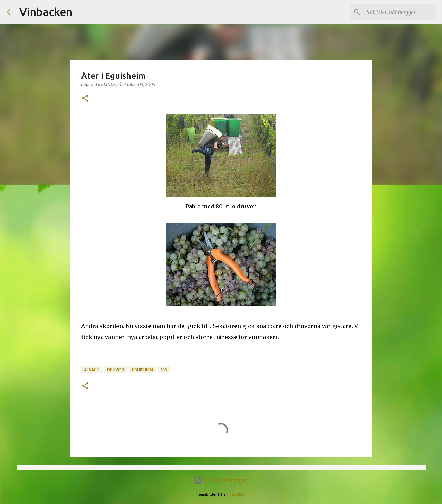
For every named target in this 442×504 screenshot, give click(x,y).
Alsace (92, 370)
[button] (85, 99)
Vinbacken (46, 12)
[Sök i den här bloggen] (400, 12)
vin (164, 370)
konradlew (236, 494)
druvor (116, 370)
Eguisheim (142, 370)
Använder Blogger (221, 480)
